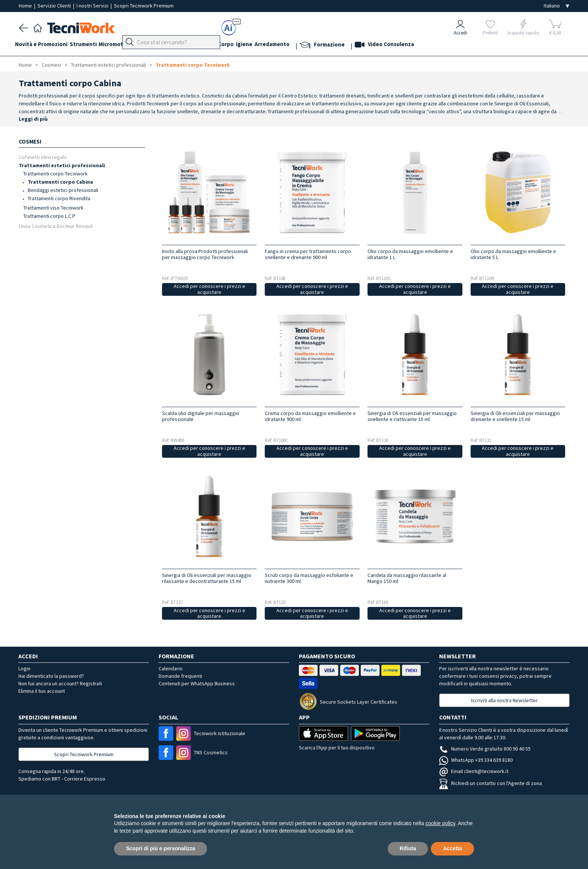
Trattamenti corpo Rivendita (59, 198)
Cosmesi (232, 46)
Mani (193, 46)
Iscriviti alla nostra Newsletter (504, 700)
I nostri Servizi (93, 6)
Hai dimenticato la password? (51, 676)
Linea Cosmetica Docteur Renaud (56, 226)
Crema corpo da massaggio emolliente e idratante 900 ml (310, 416)
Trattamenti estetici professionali (108, 65)
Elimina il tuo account (42, 691)
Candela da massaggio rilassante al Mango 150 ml (407, 578)
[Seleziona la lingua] (556, 6)
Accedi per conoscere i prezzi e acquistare (209, 289)
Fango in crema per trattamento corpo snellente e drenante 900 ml (308, 254)
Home (26, 6)
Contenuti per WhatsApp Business (197, 683)
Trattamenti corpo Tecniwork (193, 65)
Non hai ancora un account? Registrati (60, 683)
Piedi (174, 46)
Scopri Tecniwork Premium (144, 6)
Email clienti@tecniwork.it (474, 771)
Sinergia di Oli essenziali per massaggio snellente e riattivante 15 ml (412, 416)
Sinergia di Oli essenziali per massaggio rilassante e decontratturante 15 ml (207, 578)
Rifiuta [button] (408, 848)
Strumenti (91, 46)
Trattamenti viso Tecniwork (53, 208)
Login (24, 668)
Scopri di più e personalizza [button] (160, 848)
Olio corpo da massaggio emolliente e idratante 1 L (410, 254)
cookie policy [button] (440, 823)
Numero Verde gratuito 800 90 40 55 (485, 749)
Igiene (279, 46)
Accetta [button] (452, 848)
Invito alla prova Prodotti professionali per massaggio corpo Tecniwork (205, 254)
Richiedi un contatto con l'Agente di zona (490, 783)
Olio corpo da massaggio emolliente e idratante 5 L (513, 254)
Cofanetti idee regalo (43, 157)
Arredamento (310, 46)
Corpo (256, 46)
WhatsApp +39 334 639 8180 (476, 760)
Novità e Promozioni (45, 46)
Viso (210, 46)
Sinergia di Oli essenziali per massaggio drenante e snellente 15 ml (515, 416)
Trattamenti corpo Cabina (60, 182)
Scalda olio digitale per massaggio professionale (201, 416)
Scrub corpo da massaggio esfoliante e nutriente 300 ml (309, 578)
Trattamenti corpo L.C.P (49, 216)
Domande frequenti (180, 676)
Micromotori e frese (136, 46)
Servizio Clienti (55, 6)
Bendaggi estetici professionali (63, 190)
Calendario (171, 668)
